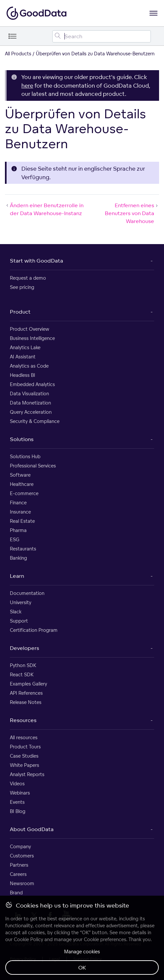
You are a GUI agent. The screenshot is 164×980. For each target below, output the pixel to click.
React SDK (22, 674)
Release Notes (26, 702)
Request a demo (28, 278)
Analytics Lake (25, 347)
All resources (24, 737)
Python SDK (23, 665)
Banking (18, 558)
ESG (15, 539)
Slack (16, 612)
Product (20, 312)
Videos (17, 784)
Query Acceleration (31, 412)
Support (19, 621)
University (21, 602)
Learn (17, 576)
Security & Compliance (35, 421)
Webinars (20, 793)
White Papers (24, 765)
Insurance (20, 512)
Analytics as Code (29, 366)
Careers (18, 874)
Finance (18, 503)
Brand (16, 893)
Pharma (18, 530)
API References (26, 693)
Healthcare (22, 484)
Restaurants (23, 549)
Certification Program (34, 630)
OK (82, 967)
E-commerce (24, 493)
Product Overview (30, 329)
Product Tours (25, 747)
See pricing (22, 287)
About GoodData (32, 829)
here (27, 85)
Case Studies (24, 756)
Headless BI (23, 375)
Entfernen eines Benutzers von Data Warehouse (132, 213)
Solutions (22, 439)
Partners (19, 865)
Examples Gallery (28, 684)
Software (20, 475)
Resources (23, 720)
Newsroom (22, 883)
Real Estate (22, 521)
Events (17, 802)
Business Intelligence (32, 338)
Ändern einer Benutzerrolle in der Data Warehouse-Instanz (44, 209)
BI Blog (18, 811)
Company (20, 846)
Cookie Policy (28, 939)
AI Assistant (23, 357)
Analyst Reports (27, 774)
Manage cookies (82, 952)
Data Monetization (30, 403)
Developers (24, 648)
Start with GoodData (36, 261)
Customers (22, 856)
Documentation (27, 593)
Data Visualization (29, 393)
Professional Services (33, 466)
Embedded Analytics (32, 384)
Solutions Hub (25, 456)
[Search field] (102, 36)
